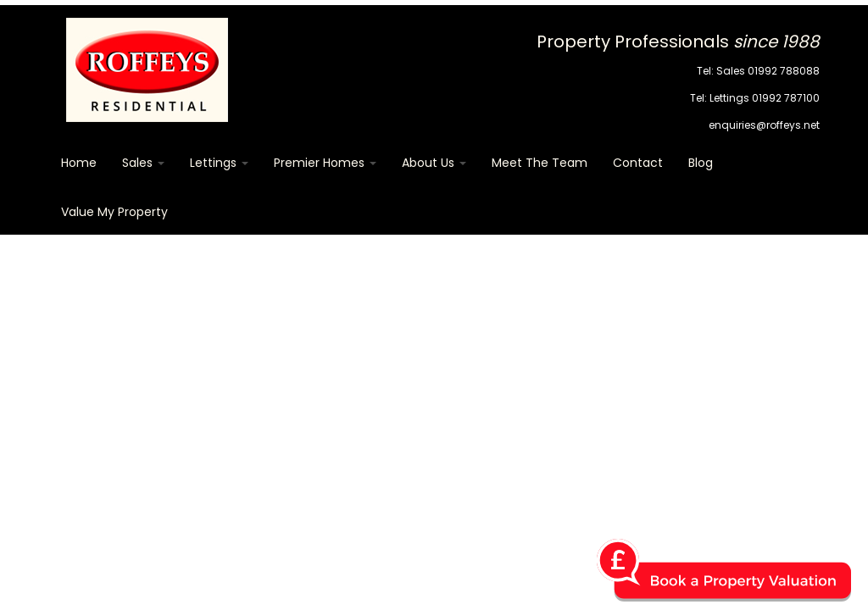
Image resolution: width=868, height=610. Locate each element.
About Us (434, 163)
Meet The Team (540, 163)
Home (79, 163)
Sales (143, 163)
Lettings (219, 163)
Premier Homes (325, 163)
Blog (701, 163)
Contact (638, 163)
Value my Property (114, 212)
